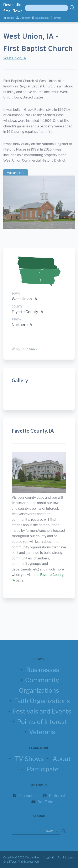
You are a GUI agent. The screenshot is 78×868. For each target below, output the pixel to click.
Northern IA (22, 325)
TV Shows (29, 759)
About (62, 759)
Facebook (27, 796)
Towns (56, 18)
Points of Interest (42, 722)
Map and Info (15, 173)
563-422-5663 (26, 349)
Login (50, 857)
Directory (23, 18)
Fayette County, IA (27, 312)
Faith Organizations (42, 701)
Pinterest (57, 796)
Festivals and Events (42, 711)
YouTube (46, 802)
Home (9, 18)
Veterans (42, 732)
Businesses (40, 18)
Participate (43, 769)
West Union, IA (15, 58)
